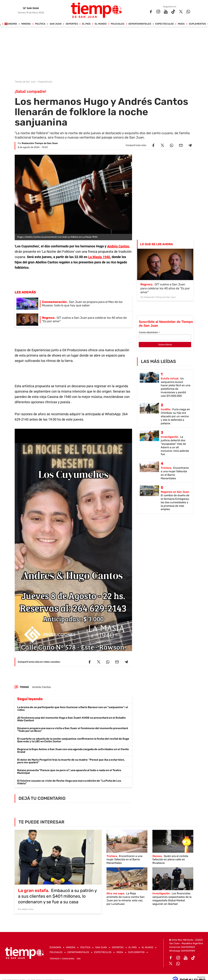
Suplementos (197, 24)
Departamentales (140, 24)
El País (86, 24)
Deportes (72, 24)
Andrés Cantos (118, 246)
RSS (79, 959)
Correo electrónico (149, 332)
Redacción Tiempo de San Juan (40, 143)
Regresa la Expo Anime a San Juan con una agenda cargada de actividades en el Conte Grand (73, 751)
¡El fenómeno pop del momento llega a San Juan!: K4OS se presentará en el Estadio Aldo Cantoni (71, 719)
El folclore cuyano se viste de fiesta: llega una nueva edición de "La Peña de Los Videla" (69, 782)
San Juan (56, 24)
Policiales (118, 24)
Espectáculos (165, 24)
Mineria (26, 24)
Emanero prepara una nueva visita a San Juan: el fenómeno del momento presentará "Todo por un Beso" (73, 730)
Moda (181, 24)
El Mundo (101, 24)
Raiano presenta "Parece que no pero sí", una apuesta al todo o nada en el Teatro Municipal (69, 772)
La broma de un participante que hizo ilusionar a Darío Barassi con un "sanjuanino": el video (73, 709)
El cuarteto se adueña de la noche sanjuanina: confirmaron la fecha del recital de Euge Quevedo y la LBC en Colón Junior (73, 740)
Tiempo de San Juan (25, 82)
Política (40, 24)
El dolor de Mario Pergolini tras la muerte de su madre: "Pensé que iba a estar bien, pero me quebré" (71, 761)
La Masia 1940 (99, 257)
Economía (11, 24)
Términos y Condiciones (62, 959)
